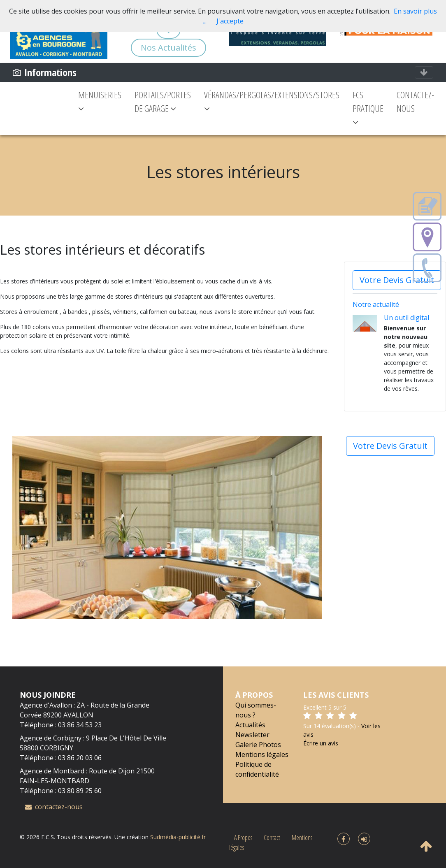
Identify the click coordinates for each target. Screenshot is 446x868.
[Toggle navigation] (424, 72)
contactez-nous (54, 807)
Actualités (250, 725)
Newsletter (252, 735)
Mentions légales (262, 754)
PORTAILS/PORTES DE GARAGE (155, 101)
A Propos (243, 838)
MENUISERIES (92, 101)
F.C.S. (48, 837)
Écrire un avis (321, 743)
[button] (30, 541)
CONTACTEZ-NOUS (414, 101)
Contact (272, 838)
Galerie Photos (258, 745)
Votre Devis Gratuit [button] (397, 280)
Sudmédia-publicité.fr (178, 837)
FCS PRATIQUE (366, 108)
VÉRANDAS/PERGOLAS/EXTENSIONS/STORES (270, 101)
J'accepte (230, 21)
